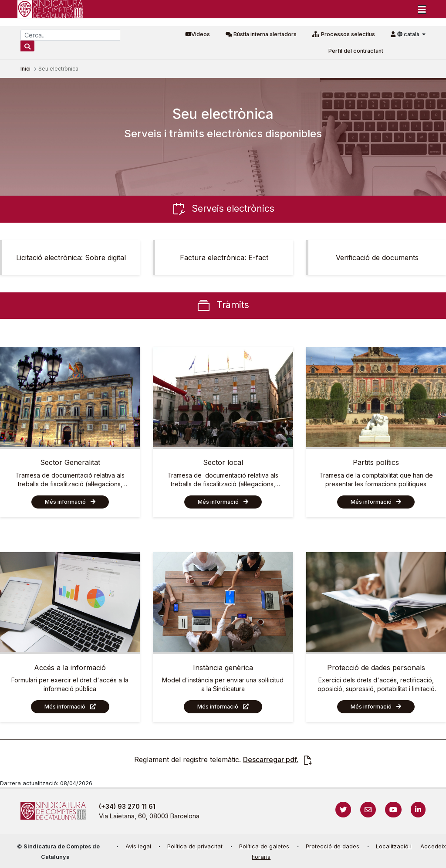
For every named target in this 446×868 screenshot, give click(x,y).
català (409, 34)
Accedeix (433, 846)
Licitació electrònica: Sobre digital (71, 258)
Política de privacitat (195, 846)
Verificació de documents (377, 258)
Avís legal (138, 846)
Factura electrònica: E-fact (224, 258)
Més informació (65, 502)
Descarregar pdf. (271, 759)
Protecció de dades (333, 846)
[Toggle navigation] (422, 9)
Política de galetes (264, 846)
